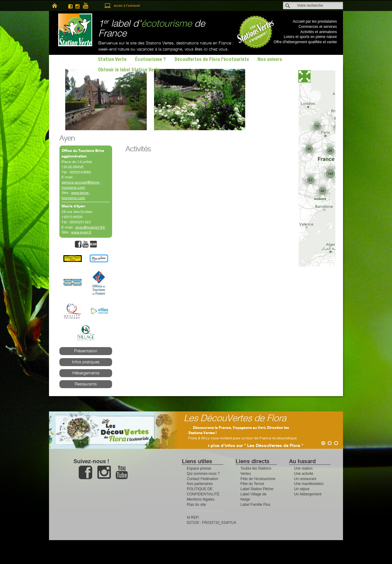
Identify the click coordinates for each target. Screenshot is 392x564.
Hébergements (86, 373)
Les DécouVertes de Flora (235, 419)
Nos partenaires (200, 484)
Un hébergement (308, 494)
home (54, 6)
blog (93, 244)
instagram (77, 6)
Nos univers (270, 60)
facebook (70, 6)
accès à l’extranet (127, 6)
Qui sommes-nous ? (203, 474)
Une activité (304, 474)
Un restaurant (305, 479)
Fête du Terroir (252, 484)
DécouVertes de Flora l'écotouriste (212, 60)
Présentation (86, 351)
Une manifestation (309, 484)
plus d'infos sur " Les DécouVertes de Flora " (257, 446)
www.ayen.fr (81, 232)
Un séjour (302, 489)
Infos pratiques (86, 362)
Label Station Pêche (257, 489)
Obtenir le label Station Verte (129, 70)
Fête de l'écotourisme (258, 479)
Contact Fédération (202, 479)
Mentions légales (201, 499)
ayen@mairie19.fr (90, 227)
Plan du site (196, 505)
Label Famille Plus (255, 505)
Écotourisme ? (150, 60)
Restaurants (86, 384)
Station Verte (72, 30)
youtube (88, 6)
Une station (303, 468)
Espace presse (199, 468)
